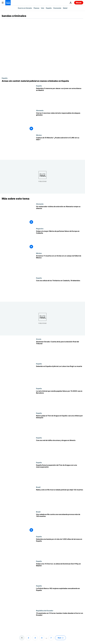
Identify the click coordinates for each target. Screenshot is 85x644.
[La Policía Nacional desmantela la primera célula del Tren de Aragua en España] (60, 474)
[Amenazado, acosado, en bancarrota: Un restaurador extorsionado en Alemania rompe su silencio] (60, 215)
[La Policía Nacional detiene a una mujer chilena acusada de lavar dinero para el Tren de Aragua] (60, 424)
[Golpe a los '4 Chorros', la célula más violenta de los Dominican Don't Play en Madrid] (60, 573)
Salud (65, 8)
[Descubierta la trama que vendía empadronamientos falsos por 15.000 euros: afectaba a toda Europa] (60, 400)
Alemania (40, 110)
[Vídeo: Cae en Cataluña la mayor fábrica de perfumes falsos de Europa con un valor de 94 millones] (60, 240)
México (39, 135)
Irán (43, 8)
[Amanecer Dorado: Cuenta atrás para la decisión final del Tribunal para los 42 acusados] (60, 350)
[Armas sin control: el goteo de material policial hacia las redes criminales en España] (42, 81)
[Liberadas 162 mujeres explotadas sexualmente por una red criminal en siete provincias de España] (60, 597)
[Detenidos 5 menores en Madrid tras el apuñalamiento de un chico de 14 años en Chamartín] (60, 97)
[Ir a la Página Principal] (8, 3)
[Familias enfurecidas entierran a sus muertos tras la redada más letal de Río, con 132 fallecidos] (60, 499)
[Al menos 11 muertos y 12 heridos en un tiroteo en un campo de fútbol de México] (60, 265)
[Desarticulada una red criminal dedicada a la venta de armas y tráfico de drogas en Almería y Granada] (60, 449)
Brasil (38, 487)
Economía (57, 8)
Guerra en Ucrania (25, 8)
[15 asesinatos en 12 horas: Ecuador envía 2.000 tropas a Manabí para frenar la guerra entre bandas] (60, 622)
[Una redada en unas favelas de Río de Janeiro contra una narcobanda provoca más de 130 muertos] (60, 523)
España (49, 8)
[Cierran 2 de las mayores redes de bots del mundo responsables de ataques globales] (60, 122)
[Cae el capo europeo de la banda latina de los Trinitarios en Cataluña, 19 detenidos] (60, 289)
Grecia (39, 339)
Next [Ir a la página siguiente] (59, 638)
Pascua (36, 8)
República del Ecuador (45, 610)
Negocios (40, 229)
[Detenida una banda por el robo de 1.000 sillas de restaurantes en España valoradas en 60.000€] (60, 548)
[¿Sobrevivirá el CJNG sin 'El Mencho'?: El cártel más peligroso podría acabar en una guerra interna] (60, 146)
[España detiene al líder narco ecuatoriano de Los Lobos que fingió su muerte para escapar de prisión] (60, 375)
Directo (79, 3)
